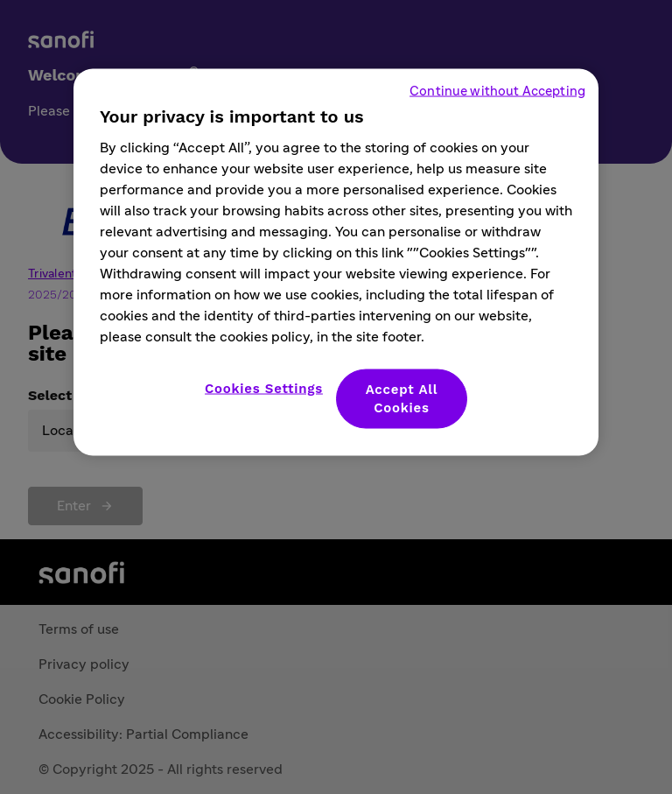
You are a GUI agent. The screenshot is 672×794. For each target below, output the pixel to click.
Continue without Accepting (497, 91)
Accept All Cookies (402, 399)
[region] (336, 263)
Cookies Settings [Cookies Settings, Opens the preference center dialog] (264, 389)
